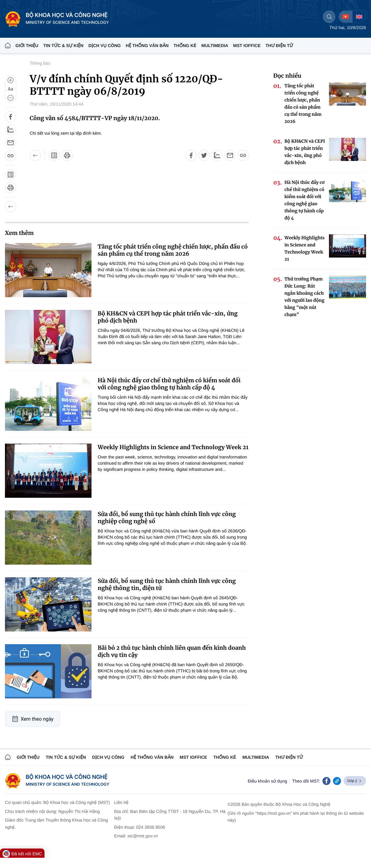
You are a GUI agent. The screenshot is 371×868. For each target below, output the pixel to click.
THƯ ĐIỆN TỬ (279, 46)
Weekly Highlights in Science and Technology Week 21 (173, 447)
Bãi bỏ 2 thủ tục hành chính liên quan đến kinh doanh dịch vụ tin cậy (172, 651)
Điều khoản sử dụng (267, 781)
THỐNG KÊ (185, 46)
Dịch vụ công (104, 46)
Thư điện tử (289, 757)
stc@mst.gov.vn (143, 836)
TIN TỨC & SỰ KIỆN (63, 46)
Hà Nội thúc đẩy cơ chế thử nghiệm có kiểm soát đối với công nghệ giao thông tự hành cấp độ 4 (169, 384)
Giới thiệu (27, 46)
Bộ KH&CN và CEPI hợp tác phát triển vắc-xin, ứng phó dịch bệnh (168, 317)
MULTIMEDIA (215, 46)
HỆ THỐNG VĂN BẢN (147, 46)
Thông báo (40, 63)
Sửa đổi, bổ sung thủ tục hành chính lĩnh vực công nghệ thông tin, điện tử (167, 584)
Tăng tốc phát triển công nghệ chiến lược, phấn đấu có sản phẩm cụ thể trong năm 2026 (173, 250)
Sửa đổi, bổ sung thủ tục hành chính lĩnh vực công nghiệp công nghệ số (167, 518)
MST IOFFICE (247, 46)
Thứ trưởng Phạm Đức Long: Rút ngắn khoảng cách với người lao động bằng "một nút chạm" (304, 297)
